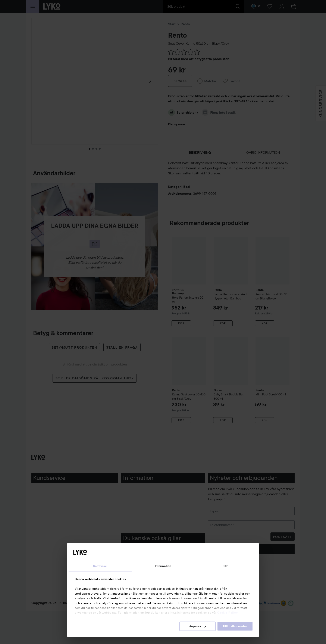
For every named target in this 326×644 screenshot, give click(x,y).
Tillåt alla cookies (235, 626)
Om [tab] (226, 566)
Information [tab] (163, 566)
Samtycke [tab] (100, 566)
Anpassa (198, 626)
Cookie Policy (228, 613)
